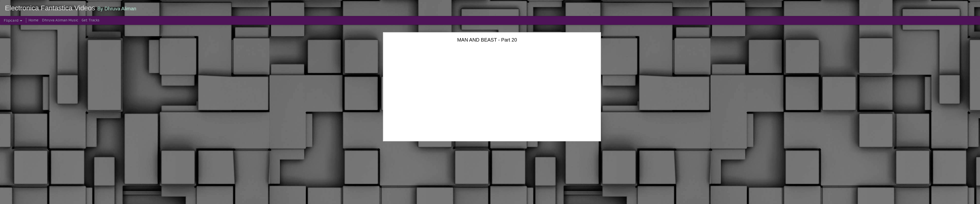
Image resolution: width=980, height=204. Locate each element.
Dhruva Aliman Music (60, 20)
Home (33, 20)
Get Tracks (91, 20)
